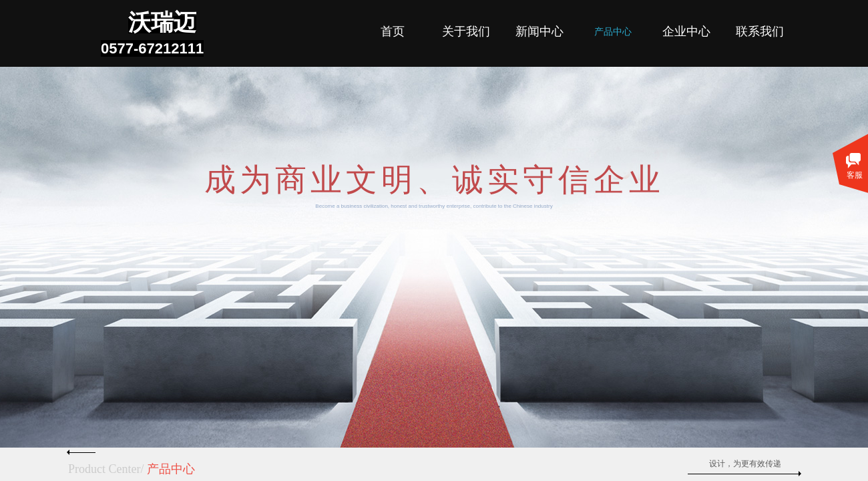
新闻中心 (539, 31)
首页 (393, 31)
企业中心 (686, 31)
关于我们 (466, 31)
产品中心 (613, 32)
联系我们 (760, 31)
